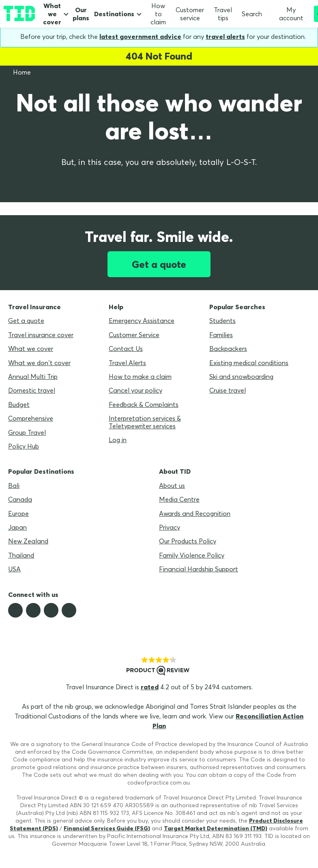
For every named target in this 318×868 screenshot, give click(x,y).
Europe (18, 513)
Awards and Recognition (195, 513)
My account (288, 14)
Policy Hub (24, 446)
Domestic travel (32, 390)
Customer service (190, 14)
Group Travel (27, 432)
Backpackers (228, 348)
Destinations (114, 14)
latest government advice (140, 36)
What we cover (52, 14)
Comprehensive (31, 418)
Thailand (21, 555)
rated (150, 687)
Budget (19, 404)
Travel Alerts (127, 363)
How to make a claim (140, 376)
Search (252, 14)
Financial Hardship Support (199, 569)
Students (222, 321)
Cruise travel (228, 390)
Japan (17, 527)
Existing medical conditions (249, 363)
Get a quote (159, 264)
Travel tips (223, 14)
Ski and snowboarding (241, 376)
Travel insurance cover (41, 335)
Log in (118, 440)
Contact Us (126, 348)
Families (221, 335)
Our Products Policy (188, 541)
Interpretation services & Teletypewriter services (145, 422)
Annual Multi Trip (33, 376)
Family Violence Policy (192, 555)
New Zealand (28, 541)
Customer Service (134, 335)
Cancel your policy (135, 390)
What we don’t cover (39, 363)
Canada (20, 499)
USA (14, 569)
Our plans (81, 14)
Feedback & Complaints (144, 404)
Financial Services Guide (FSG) (107, 828)
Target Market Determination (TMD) (216, 828)
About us (172, 485)
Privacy (170, 527)
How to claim (158, 14)
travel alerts (225, 36)
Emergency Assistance (142, 321)
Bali (14, 485)
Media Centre (179, 499)
